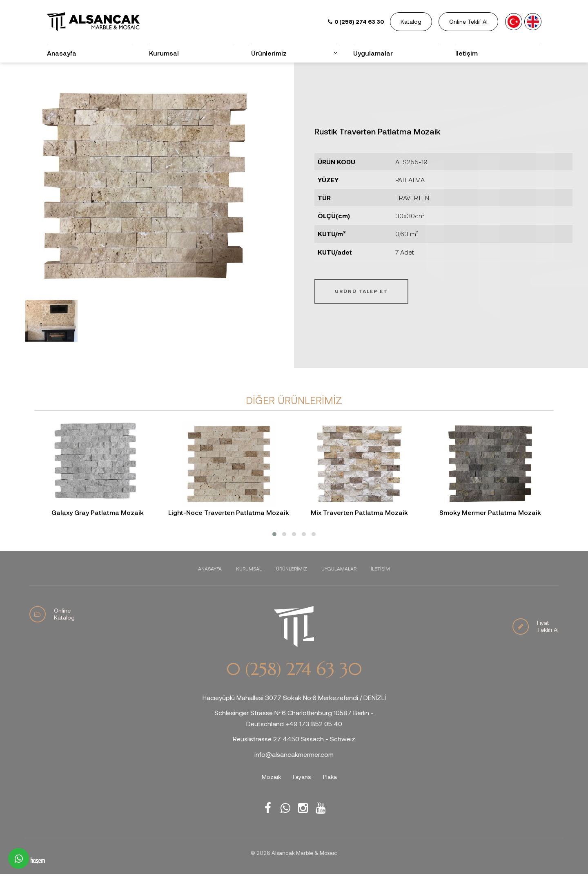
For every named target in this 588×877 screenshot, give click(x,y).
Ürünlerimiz (269, 53)
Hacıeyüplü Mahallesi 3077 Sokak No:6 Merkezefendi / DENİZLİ (294, 697)
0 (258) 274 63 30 (294, 669)
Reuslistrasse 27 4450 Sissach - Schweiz (294, 739)
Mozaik (271, 777)
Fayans (302, 777)
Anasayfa (62, 53)
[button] (274, 534)
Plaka (330, 777)
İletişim (467, 53)
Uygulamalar (373, 53)
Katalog (411, 21)
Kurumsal (164, 53)
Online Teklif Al (468, 21)
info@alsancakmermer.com (294, 754)
